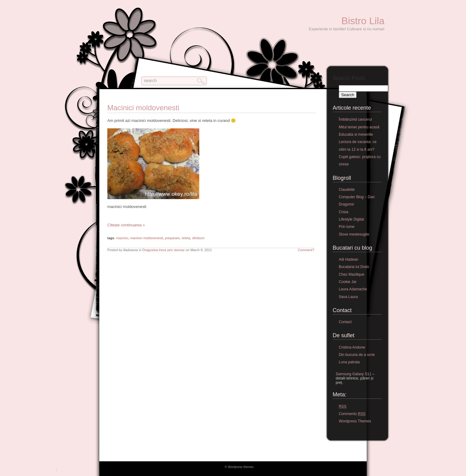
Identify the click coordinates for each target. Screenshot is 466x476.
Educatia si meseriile (356, 134)
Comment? (306, 250)
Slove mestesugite (354, 234)
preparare (172, 238)
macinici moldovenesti (147, 238)
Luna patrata (349, 362)
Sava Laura (348, 297)
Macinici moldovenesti (143, 108)
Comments (352, 414)
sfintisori (198, 238)
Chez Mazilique (351, 274)
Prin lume (347, 227)
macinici (122, 238)
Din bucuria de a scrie (357, 355)
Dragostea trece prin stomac (163, 250)
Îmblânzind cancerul (355, 119)
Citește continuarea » (126, 225)
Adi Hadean (349, 259)
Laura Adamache (353, 289)
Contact (345, 322)
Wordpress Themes (355, 421)
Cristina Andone (352, 347)
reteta (186, 238)
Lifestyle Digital (351, 219)
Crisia (344, 212)
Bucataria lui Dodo (354, 267)
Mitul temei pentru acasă (359, 127)
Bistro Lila (363, 21)
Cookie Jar (348, 282)
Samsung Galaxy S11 (353, 374)
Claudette (347, 190)
